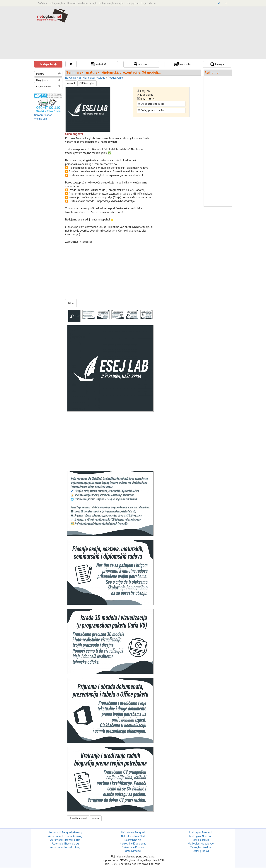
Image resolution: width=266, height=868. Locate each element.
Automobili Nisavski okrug (65, 840)
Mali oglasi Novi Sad (201, 836)
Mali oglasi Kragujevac (201, 844)
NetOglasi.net (73, 78)
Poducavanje (115, 78)
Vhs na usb (41, 119)
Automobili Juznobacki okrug (65, 836)
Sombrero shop (43, 115)
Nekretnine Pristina (133, 847)
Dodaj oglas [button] (48, 64)
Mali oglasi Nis (201, 840)
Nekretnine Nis (133, 840)
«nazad (71, 83)
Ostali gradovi (133, 851)
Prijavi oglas (87, 83)
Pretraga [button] (217, 64)
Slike (71, 303)
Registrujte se (148, 3)
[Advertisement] (158, 33)
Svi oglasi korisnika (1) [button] (151, 104)
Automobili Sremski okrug (65, 847)
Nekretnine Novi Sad (133, 836)
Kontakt (72, 3)
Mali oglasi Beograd (201, 832)
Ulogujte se (133, 3)
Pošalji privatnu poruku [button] (151, 110)
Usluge (101, 78)
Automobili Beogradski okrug (65, 832)
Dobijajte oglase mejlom (112, 3)
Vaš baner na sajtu (87, 3)
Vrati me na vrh (78, 818)
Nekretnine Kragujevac (133, 844)
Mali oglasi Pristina (201, 847)
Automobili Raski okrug (65, 844)
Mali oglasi (89, 78)
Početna (42, 3)
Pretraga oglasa (57, 3)
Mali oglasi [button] (99, 64)
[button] (71, 64)
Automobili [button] (183, 64)
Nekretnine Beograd (133, 832)
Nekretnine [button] (141, 64)
